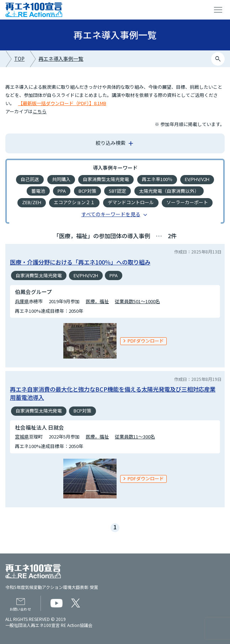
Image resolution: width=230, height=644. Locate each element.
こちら (40, 111)
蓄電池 (38, 191)
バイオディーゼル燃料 (52, 214)
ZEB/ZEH (32, 202)
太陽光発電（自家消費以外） (169, 191)
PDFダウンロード (146, 365)
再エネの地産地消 (106, 214)
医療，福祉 (97, 326)
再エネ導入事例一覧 (61, 59)
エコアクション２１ (74, 202)
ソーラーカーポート (187, 202)
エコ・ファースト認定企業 (121, 225)
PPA (62, 191)
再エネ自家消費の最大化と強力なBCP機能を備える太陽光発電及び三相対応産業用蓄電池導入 (113, 418)
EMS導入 (191, 214)
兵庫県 (22, 326)
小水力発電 (34, 225)
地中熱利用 (69, 225)
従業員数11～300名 (135, 461)
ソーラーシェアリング (184, 225)
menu (218, 10)
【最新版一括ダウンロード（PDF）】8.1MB (62, 103)
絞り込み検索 (111, 143)
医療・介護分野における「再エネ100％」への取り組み (80, 286)
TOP (19, 59)
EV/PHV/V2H (197, 179)
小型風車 (138, 237)
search (218, 59)
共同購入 (61, 179)
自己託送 (30, 179)
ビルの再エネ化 (99, 237)
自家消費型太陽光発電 (106, 179)
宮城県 (22, 461)
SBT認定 (117, 191)
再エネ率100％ (157, 179)
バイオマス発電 (154, 214)
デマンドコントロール (131, 202)
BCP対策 (87, 191)
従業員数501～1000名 (137, 326)
